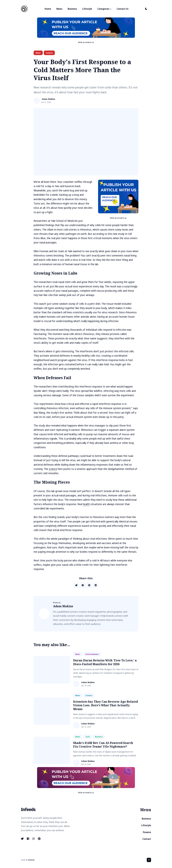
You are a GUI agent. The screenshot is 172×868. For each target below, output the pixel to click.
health (86, 504)
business (99, 737)
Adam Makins (48, 99)
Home (48, 9)
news (38, 53)
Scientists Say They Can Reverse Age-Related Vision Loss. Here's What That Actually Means (105, 705)
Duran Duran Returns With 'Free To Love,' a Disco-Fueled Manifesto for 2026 (105, 662)
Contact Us (123, 9)
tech (88, 737)
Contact (147, 839)
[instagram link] (34, 839)
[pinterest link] (39, 839)
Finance (147, 832)
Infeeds (31, 860)
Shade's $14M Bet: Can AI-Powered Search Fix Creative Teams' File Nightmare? (103, 745)
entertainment (92, 654)
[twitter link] (23, 839)
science (49, 53)
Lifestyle (87, 9)
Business (72, 9)
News (59, 9)
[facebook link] (28, 839)
